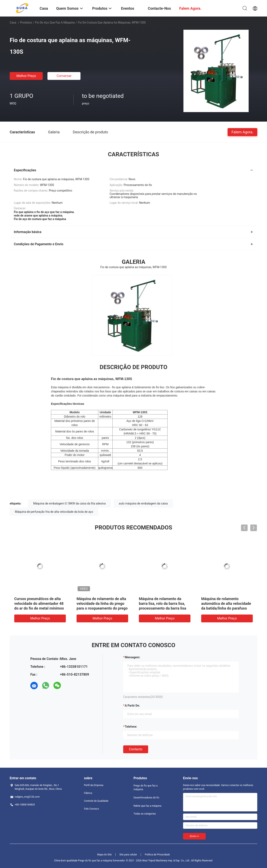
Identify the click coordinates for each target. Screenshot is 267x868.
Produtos (26, 22)
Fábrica (88, 793)
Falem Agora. (242, 132)
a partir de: (132, 706)
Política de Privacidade (157, 855)
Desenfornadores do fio (146, 798)
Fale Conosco (92, 809)
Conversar (64, 76)
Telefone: (131, 727)
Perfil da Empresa (94, 785)
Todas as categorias (145, 814)
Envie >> (194, 836)
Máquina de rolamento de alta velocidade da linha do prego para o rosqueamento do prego (102, 603)
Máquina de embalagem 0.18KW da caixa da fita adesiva (69, 503)
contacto (136, 749)
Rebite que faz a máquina (147, 806)
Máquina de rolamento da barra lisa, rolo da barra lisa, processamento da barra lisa (162, 603)
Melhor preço (26, 76)
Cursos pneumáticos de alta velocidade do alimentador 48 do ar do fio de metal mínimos (39, 603)
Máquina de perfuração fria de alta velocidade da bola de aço (54, 512)
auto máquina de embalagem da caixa (143, 503)
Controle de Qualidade (96, 801)
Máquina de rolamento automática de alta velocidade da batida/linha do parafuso (226, 603)
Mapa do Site (104, 855)
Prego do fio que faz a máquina (145, 787)
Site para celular (128, 855)
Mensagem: (132, 657)
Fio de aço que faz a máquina (55, 22)
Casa (13, 22)
